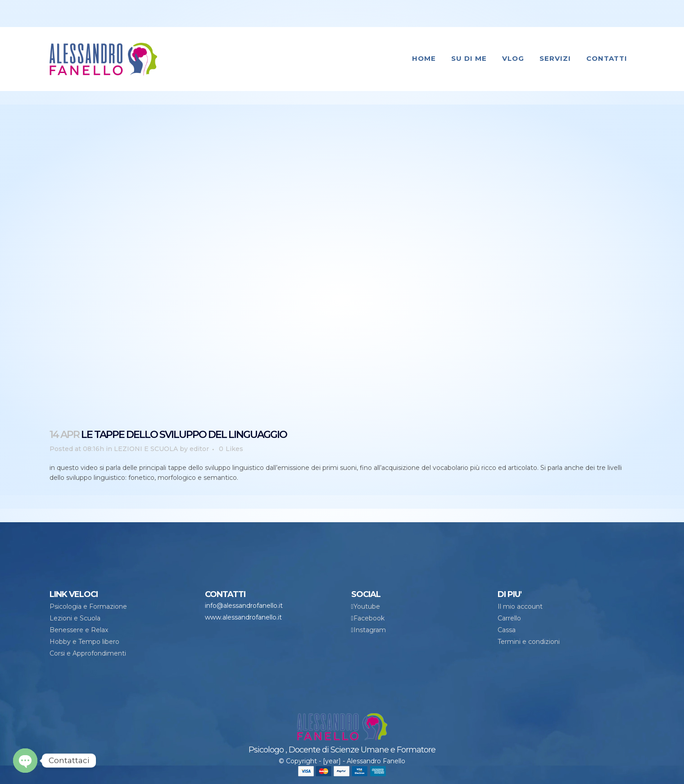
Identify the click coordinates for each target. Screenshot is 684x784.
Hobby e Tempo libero (84, 642)
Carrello (509, 618)
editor (199, 449)
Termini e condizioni (529, 642)
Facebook (369, 618)
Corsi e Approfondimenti (88, 653)
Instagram (370, 630)
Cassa (507, 630)
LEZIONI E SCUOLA (146, 449)
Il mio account (520, 606)
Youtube (367, 606)
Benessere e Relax (79, 630)
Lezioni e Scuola (75, 618)
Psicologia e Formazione (88, 606)
